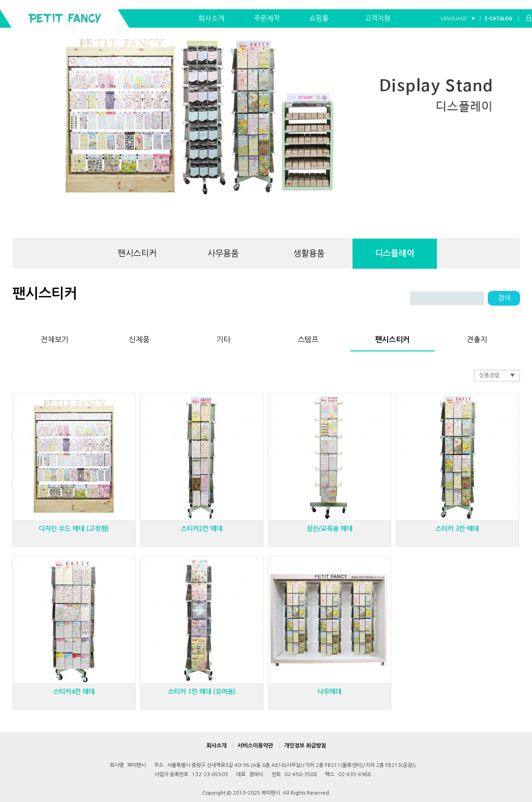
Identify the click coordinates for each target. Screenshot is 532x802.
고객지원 (377, 18)
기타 (223, 338)
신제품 (139, 338)
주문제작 (267, 18)
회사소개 (211, 18)
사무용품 (223, 253)
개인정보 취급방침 (305, 746)
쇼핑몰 (319, 18)
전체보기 (54, 338)
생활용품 (309, 253)
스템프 (308, 338)
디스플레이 (395, 253)
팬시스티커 (137, 253)
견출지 (477, 338)
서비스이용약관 (255, 746)
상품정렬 (489, 375)
